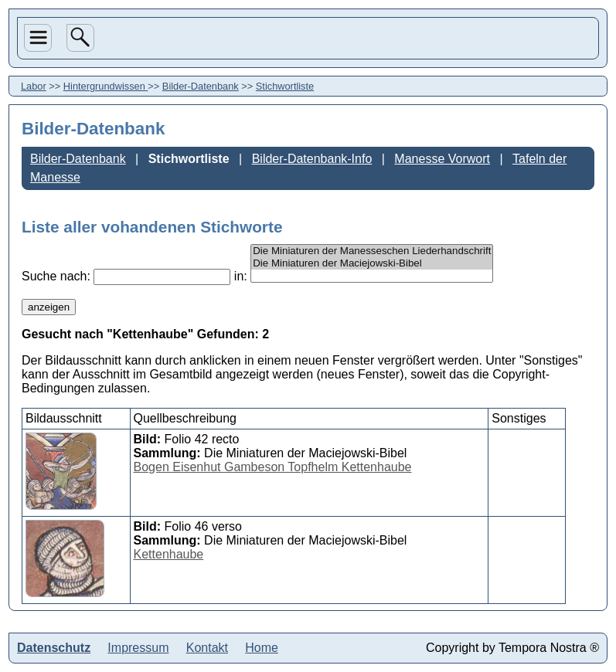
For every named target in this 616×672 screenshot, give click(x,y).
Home (262, 648)
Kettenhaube (169, 554)
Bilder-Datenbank (201, 86)
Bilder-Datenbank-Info (312, 159)
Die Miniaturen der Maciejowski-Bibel (372, 263)
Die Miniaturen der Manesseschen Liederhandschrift (372, 251)
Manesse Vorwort (442, 159)
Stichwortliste (285, 86)
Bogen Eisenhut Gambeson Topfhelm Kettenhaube (273, 467)
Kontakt (207, 648)
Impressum (138, 648)
